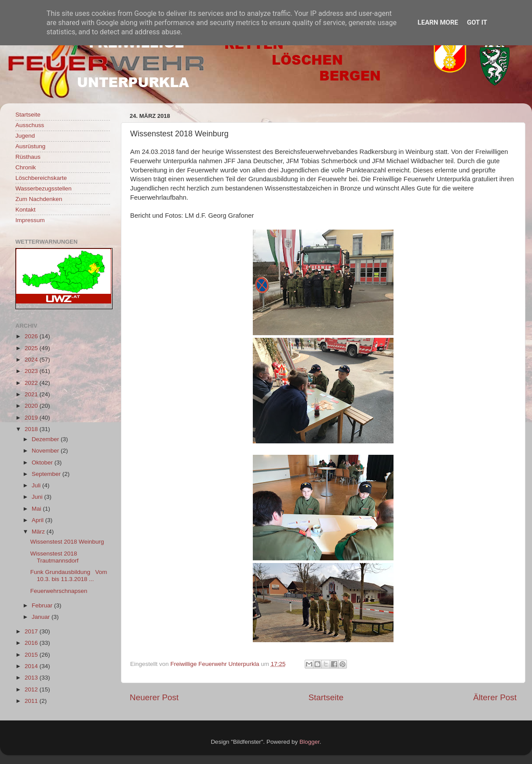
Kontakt (26, 210)
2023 (32, 371)
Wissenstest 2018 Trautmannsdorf (55, 557)
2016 (32, 643)
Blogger (310, 742)
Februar (43, 605)
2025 (32, 348)
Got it (477, 22)
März (39, 532)
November (46, 451)
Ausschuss (30, 125)
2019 (32, 418)
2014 (32, 666)
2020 (32, 406)
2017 (32, 631)
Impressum (30, 220)
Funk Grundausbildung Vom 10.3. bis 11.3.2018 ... (69, 576)
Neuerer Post (154, 697)
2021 (32, 394)
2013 (32, 678)
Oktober (43, 462)
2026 (32, 336)
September (47, 474)
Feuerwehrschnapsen (59, 591)
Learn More (438, 22)
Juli (37, 485)
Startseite (326, 697)
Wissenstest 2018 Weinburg (67, 542)
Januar (42, 617)
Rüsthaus (28, 157)
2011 (32, 701)
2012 (32, 689)
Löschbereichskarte (41, 178)
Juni (38, 497)
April (38, 520)
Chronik (26, 167)
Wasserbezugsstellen (44, 188)
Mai (37, 509)
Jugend (25, 136)
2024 (32, 360)
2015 (32, 655)
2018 (32, 429)
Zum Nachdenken (39, 199)
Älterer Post (495, 697)
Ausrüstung (30, 146)
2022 (32, 383)
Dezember (46, 439)
